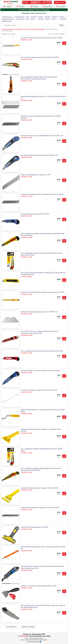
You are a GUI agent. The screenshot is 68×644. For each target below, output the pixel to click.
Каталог (20, 6)
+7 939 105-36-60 (24, 636)
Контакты (61, 6)
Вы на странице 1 (11, 627)
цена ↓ (56, 34)
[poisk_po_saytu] (30, 25)
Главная (7, 6)
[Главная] (11, 2)
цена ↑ (51, 34)
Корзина (34, 6)
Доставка (47, 6)
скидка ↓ (63, 34)
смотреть (47, 10)
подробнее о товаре (27, 40)
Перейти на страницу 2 (28, 627)
